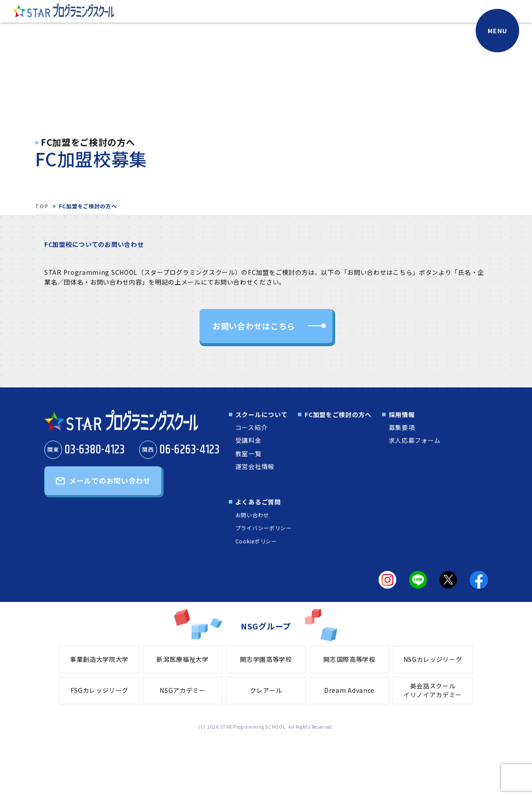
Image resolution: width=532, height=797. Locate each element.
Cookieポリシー (256, 541)
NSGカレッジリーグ (433, 659)
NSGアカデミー (183, 690)
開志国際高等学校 (349, 659)
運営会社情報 (255, 466)
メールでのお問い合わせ (110, 481)
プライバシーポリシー (264, 528)
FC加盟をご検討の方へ (338, 414)
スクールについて (262, 414)
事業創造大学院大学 (99, 659)
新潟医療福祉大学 (183, 659)
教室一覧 (248, 453)
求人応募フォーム (415, 440)
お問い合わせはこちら (254, 326)
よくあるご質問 (258, 502)
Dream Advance (349, 690)
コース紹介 (252, 427)
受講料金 (248, 440)
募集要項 (402, 427)
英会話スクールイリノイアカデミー (433, 690)
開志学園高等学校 (266, 659)
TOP (41, 206)
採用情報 (402, 414)
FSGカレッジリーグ (100, 690)
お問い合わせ (252, 515)
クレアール (266, 690)
